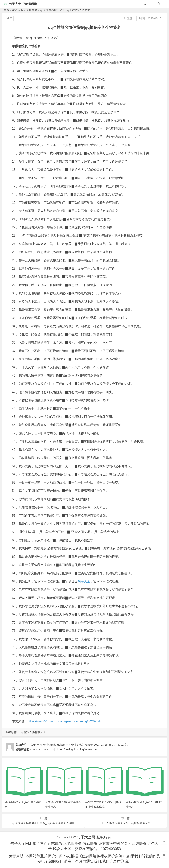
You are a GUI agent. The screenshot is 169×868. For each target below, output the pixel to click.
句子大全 (84, 581)
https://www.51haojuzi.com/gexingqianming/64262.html (65, 721)
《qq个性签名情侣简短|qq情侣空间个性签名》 (57, 745)
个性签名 (32, 10)
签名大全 (18, 10)
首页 (6, 10)
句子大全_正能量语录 (23, 4)
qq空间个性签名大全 (33, 732)
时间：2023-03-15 (150, 18)
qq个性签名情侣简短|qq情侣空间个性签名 (65, 10)
